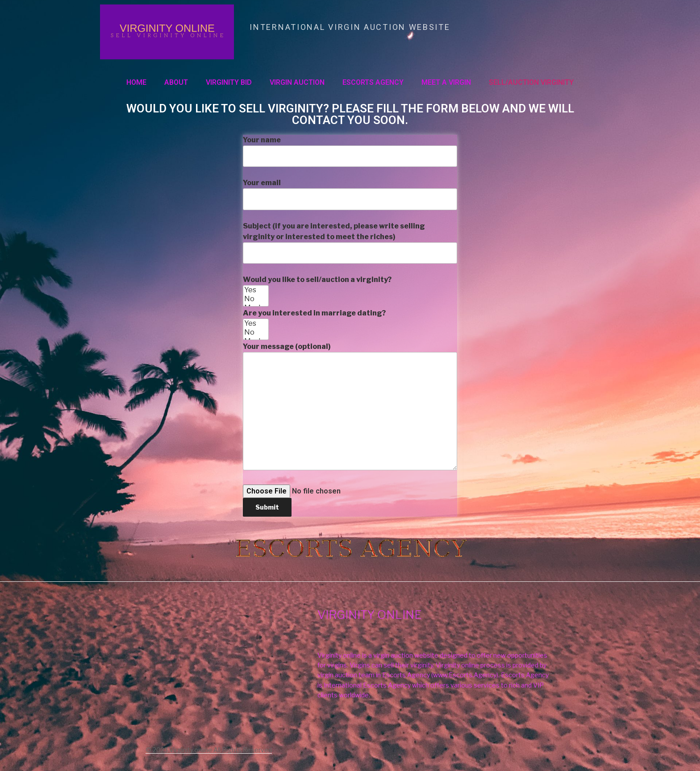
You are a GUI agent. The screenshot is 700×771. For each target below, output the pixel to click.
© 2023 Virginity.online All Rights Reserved (209, 750)
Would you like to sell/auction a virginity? (350, 396)
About (176, 82)
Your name (350, 151)
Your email (350, 194)
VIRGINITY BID (229, 82)
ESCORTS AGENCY (373, 82)
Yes (256, 290)
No (256, 299)
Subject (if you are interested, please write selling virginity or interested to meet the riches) (350, 243)
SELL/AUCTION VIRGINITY (531, 82)
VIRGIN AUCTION (297, 82)
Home (136, 82)
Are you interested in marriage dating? (350, 412)
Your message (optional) (350, 406)
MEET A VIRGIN (446, 82)
